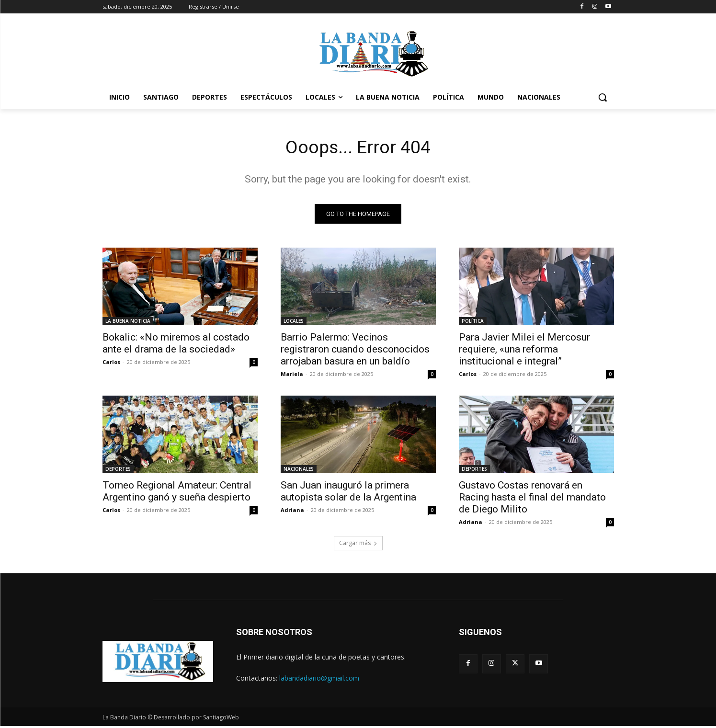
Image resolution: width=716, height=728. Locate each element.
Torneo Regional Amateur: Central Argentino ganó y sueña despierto (177, 493)
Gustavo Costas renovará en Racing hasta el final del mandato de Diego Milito (532, 499)
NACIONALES (299, 471)
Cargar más (358, 545)
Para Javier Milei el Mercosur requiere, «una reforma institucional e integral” (524, 351)
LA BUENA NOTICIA (128, 323)
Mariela (292, 376)
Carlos (111, 364)
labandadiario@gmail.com (319, 679)
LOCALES (294, 323)
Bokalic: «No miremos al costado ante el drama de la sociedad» (176, 345)
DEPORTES (118, 471)
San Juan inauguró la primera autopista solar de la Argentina (348, 493)
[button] (602, 97)
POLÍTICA (473, 323)
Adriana (292, 512)
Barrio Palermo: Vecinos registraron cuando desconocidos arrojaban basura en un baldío (355, 351)
